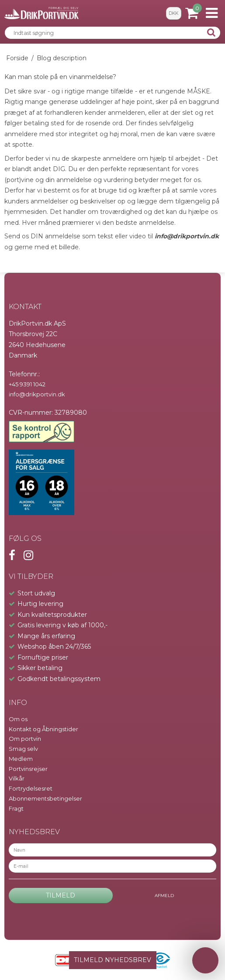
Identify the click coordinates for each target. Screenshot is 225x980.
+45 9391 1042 (27, 384)
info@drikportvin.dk (187, 236)
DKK (173, 13)
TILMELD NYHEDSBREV (112, 960)
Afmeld (164, 896)
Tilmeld (61, 895)
